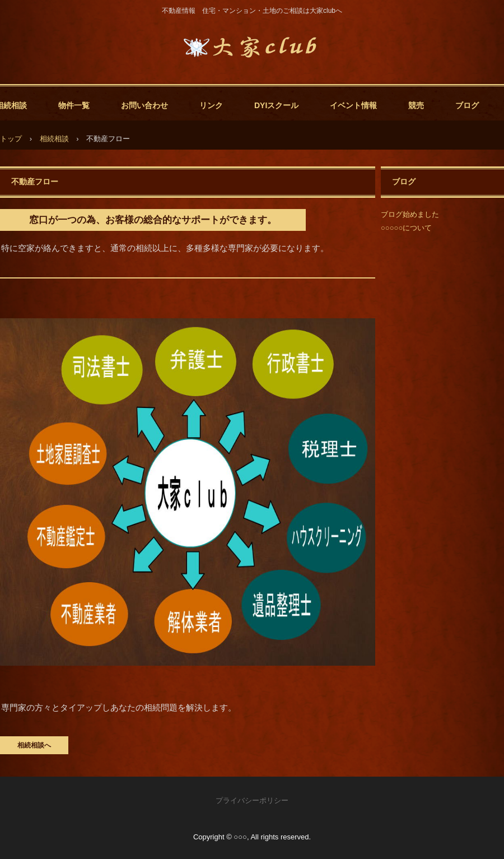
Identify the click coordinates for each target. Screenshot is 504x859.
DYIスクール (276, 105)
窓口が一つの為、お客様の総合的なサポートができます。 (153, 220)
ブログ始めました (410, 214)
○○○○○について (406, 228)
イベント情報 (353, 105)
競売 (416, 105)
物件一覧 (74, 105)
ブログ (467, 105)
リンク (211, 105)
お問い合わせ (144, 105)
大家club (252, 48)
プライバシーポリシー (252, 800)
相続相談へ (34, 745)
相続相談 (54, 139)
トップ (11, 139)
